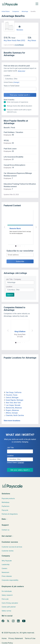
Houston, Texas (12, 395)
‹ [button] (18, 227)
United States (6, 11)
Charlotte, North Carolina (15, 415)
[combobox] (20, 79)
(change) (16, 82)
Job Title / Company (13, 279)
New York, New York (13, 403)
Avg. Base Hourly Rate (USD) (14, 40)
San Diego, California (14, 392)
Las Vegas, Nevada (13, 405)
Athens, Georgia (12, 413)
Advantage (25, 11)
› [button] (23, 227)
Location (9, 287)
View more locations (12, 421)
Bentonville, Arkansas (14, 408)
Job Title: (11, 448)
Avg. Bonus (32, 40)
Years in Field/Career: (12, 86)
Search (10, 295)
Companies (16, 11)
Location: (7, 76)
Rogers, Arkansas (12, 410)
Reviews (20, 30)
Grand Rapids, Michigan (15, 400)
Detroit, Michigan (12, 398)
